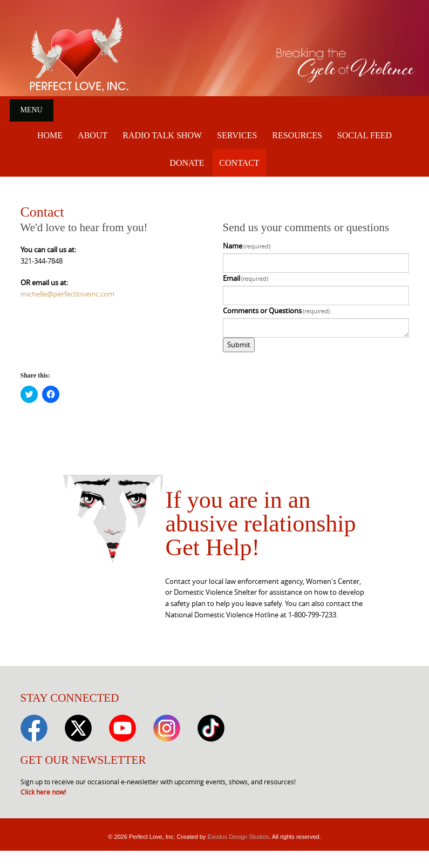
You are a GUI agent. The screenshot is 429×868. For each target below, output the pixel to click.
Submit (239, 345)
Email (246, 278)
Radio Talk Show (162, 135)
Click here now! (43, 792)
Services (237, 135)
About (93, 135)
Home (50, 135)
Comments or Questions (277, 311)
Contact (239, 163)
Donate (187, 163)
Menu (32, 110)
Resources (297, 135)
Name (247, 246)
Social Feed (365, 135)
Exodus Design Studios (238, 837)
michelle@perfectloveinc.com (67, 294)
